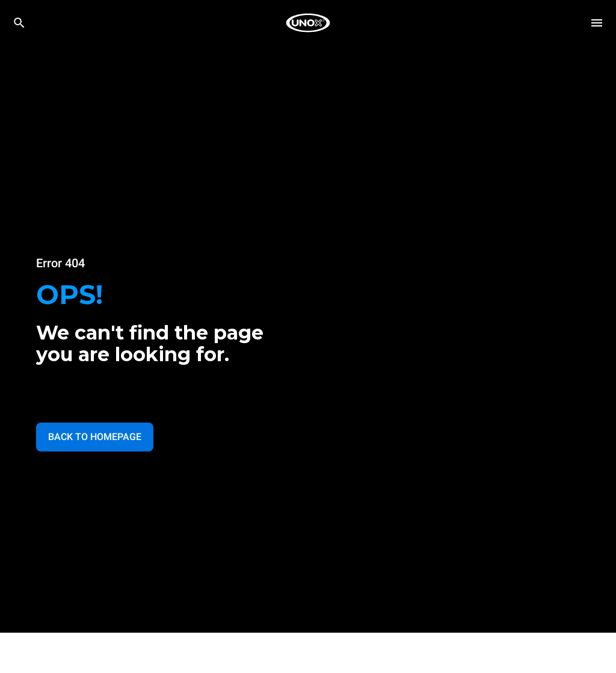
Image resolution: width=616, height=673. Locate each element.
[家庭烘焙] (308, 23)
